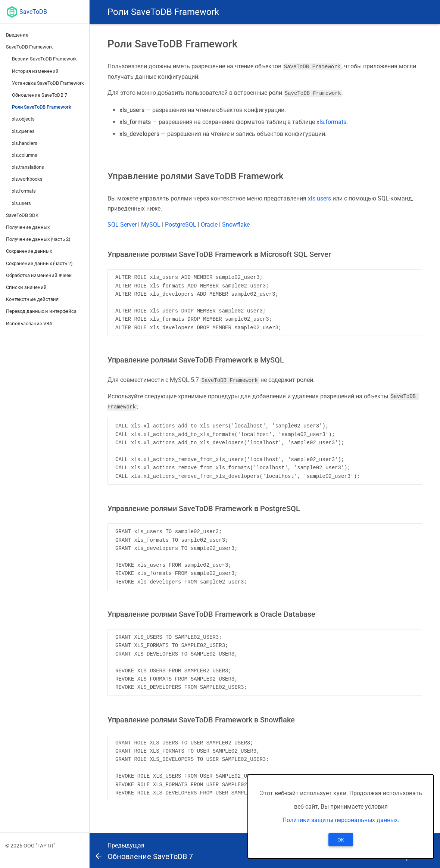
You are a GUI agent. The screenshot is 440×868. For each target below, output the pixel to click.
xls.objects (23, 119)
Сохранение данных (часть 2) (39, 263)
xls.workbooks (27, 179)
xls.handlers (25, 143)
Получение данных (28, 227)
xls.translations (28, 167)
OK (341, 840)
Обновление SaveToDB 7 (40, 95)
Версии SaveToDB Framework (44, 59)
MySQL (151, 224)
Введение (17, 35)
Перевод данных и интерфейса (41, 311)
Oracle (209, 224)
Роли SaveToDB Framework (42, 107)
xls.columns (25, 155)
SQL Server (122, 224)
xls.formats (24, 191)
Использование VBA (29, 323)
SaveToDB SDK (22, 215)
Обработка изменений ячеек (39, 275)
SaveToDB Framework (29, 47)
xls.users (21, 203)
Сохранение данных (29, 251)
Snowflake (236, 224)
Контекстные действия (32, 299)
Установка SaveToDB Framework (48, 83)
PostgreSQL (181, 224)
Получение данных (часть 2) (38, 239)
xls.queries (23, 131)
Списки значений (26, 287)
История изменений (35, 71)
